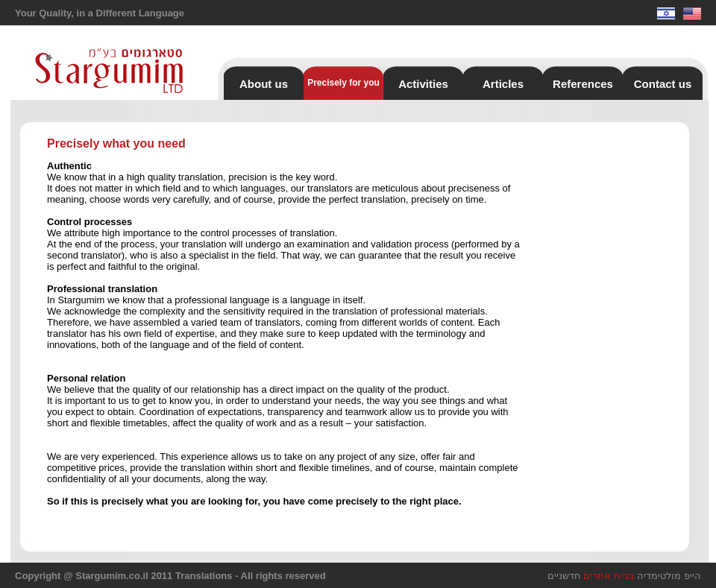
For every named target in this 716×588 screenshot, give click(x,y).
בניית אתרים (609, 576)
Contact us (663, 84)
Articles (503, 84)
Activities (423, 84)
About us (264, 84)
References (583, 84)
